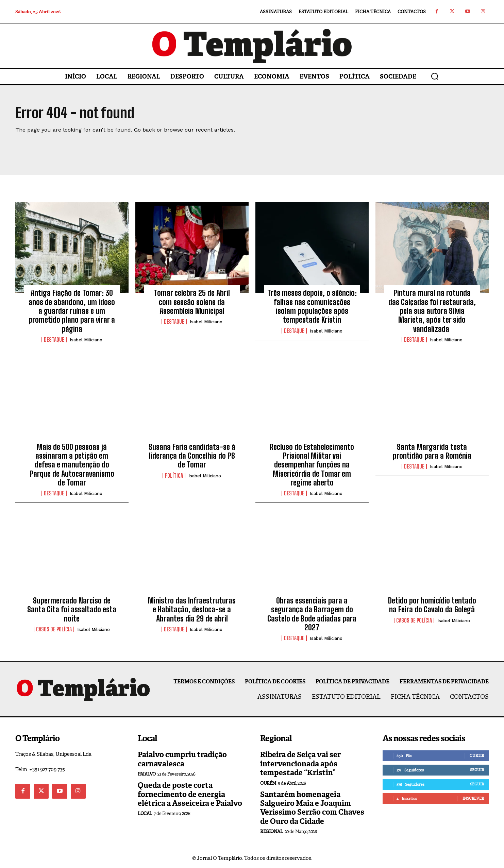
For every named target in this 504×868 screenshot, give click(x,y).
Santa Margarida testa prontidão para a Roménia (432, 451)
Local (145, 813)
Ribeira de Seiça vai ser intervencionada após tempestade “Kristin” (300, 764)
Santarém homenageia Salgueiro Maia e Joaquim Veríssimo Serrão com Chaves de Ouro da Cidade (312, 808)
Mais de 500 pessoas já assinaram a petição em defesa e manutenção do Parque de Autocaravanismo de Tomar (72, 465)
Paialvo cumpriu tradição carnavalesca (182, 759)
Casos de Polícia (54, 629)
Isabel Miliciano (86, 340)
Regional (271, 831)
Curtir (477, 755)
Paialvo (147, 774)
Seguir (477, 770)
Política (174, 476)
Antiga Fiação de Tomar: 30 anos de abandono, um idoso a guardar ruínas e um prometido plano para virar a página (72, 311)
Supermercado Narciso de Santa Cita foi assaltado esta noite (72, 610)
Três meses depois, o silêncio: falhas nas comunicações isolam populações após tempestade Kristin (312, 306)
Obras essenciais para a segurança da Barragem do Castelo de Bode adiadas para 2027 (312, 614)
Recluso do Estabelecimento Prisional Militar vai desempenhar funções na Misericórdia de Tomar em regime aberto (312, 465)
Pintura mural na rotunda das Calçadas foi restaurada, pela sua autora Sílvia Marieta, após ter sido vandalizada (432, 311)
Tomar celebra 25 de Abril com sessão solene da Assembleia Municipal (192, 302)
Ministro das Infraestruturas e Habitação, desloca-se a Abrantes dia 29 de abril (192, 610)
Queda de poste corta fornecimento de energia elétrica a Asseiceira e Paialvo (190, 794)
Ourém (268, 783)
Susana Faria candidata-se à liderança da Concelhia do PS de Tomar (192, 456)
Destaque (54, 340)
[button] (435, 76)
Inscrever (473, 798)
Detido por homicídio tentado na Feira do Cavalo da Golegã (432, 605)
